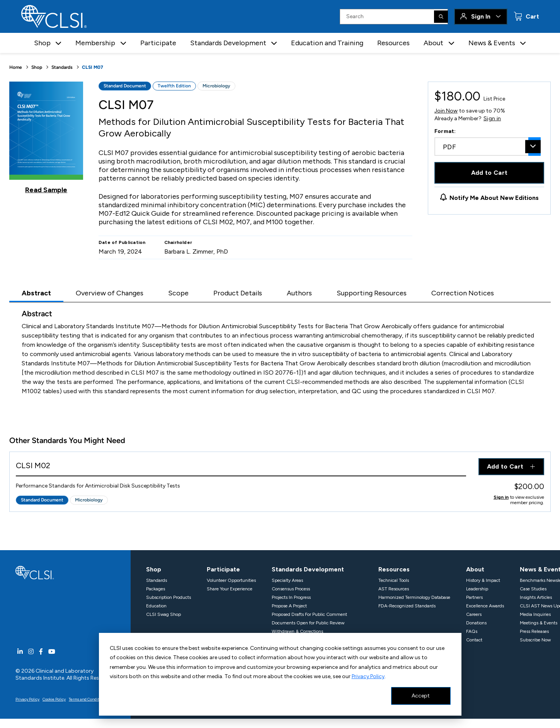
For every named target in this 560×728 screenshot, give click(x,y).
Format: (445, 131)
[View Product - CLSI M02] (241, 467)
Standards (62, 67)
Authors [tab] (299, 293)
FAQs (472, 631)
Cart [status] (532, 16)
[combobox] (488, 147)
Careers (474, 614)
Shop (37, 67)
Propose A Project (289, 606)
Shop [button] (42, 43)
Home (16, 67)
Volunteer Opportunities (231, 580)
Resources (393, 43)
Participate (158, 43)
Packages (156, 589)
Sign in (492, 119)
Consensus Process (291, 589)
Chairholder (178, 242)
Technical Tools (394, 580)
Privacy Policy (368, 676)
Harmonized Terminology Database (414, 597)
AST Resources (394, 589)
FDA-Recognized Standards (407, 606)
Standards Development (308, 569)
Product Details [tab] (238, 293)
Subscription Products (169, 597)
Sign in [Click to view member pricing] (501, 497)
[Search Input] (394, 17)
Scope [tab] (178, 293)
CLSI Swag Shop (163, 614)
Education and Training (327, 43)
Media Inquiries (535, 614)
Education (156, 606)
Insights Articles (536, 597)
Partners (474, 597)
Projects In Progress (291, 597)
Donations (476, 623)
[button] (58, 43)
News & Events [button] (492, 43)
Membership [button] (95, 43)
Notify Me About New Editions (494, 198)
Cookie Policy (54, 699)
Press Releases (534, 631)
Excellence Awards (485, 606)
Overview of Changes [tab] (110, 293)
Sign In (481, 16)
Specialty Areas (287, 580)
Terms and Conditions (88, 699)
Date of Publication (122, 242)
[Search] (441, 17)
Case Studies (533, 589)
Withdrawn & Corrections (297, 631)
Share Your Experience (230, 589)
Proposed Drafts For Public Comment (309, 614)
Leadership (477, 589)
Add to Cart (489, 173)
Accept (421, 696)
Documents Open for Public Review (308, 623)
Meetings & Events (539, 623)
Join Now (446, 111)
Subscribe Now (535, 640)
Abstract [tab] (36, 293)
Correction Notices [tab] (463, 293)
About (475, 569)
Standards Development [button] (228, 43)
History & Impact (483, 580)
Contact (474, 640)
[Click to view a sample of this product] (46, 138)
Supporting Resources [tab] (372, 293)
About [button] (433, 43)
